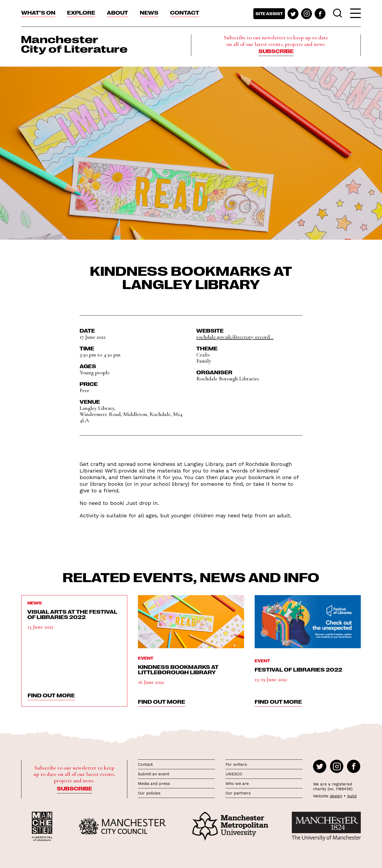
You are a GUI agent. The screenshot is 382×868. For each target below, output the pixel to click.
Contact (185, 12)
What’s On (38, 12)
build (352, 796)
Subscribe (276, 51)
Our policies (149, 793)
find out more (51, 695)
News (149, 12)
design (336, 796)
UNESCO (234, 774)
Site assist (269, 14)
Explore (81, 12)
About (118, 12)
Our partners (238, 793)
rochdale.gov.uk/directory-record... (235, 337)
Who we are (237, 784)
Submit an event (154, 774)
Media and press (154, 784)
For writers (236, 764)
